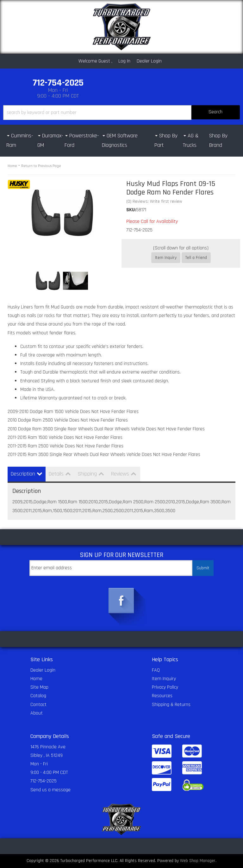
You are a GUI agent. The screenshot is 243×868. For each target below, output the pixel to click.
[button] (121, 113)
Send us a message (50, 790)
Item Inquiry (166, 258)
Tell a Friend (196, 258)
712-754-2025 (44, 781)
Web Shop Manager (198, 861)
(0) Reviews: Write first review (154, 201)
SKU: (131, 210)
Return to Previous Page (41, 166)
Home (12, 166)
